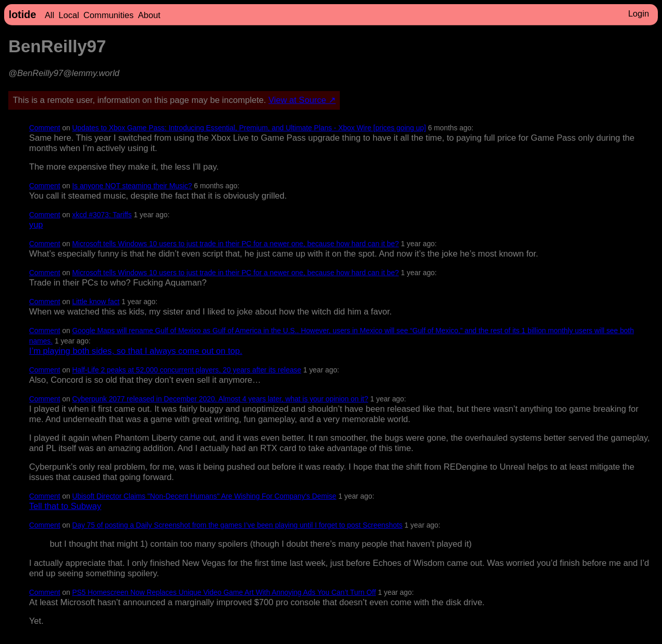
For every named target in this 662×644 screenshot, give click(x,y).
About (149, 15)
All (49, 15)
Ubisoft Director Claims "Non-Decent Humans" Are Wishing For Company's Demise (205, 496)
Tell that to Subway (65, 506)
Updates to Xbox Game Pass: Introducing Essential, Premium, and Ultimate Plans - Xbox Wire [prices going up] (249, 128)
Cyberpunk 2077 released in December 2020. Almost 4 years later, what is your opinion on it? (220, 399)
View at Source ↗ (302, 100)
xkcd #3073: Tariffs (102, 215)
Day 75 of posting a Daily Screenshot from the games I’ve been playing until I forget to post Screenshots (238, 525)
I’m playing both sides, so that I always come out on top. (136, 351)
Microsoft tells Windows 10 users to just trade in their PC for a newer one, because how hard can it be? (236, 244)
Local (69, 15)
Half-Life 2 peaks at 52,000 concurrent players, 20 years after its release (187, 370)
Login (638, 14)
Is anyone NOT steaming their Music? (132, 186)
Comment (44, 128)
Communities (108, 15)
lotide (22, 14)
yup (36, 225)
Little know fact (96, 302)
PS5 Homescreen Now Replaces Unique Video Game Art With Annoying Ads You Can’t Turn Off (224, 592)
